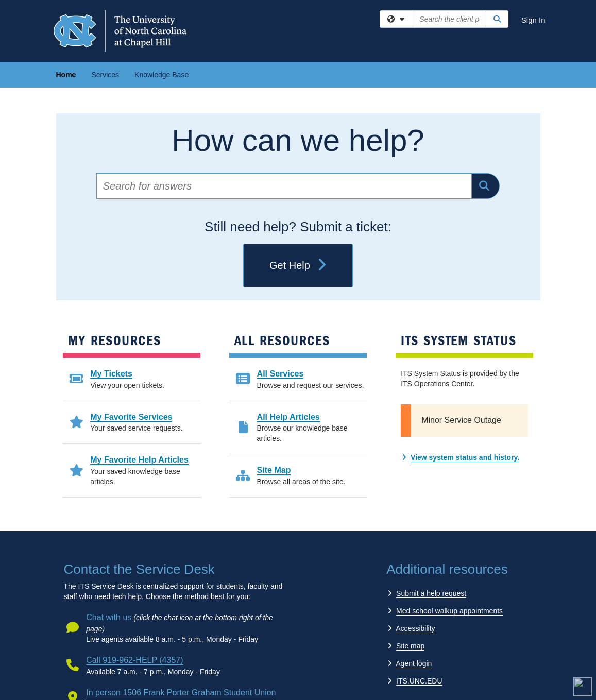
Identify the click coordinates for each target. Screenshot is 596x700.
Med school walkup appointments (449, 611)
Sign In (533, 20)
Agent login (414, 663)
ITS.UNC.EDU (419, 681)
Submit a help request (431, 593)
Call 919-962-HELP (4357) (134, 660)
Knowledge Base (161, 75)
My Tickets (111, 374)
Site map (410, 646)
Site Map (274, 470)
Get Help (298, 266)
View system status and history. (465, 457)
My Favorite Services (131, 417)
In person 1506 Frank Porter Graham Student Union (181, 693)
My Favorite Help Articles (139, 460)
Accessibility (415, 628)
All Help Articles (288, 417)
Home (66, 75)
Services (105, 75)
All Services (280, 374)
